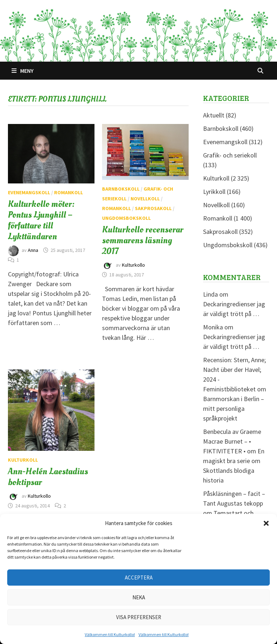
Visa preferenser (139, 617)
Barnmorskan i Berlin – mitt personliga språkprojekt (234, 408)
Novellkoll (145, 199)
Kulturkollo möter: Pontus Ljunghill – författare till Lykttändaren (41, 220)
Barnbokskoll (121, 189)
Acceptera (139, 578)
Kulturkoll (23, 460)
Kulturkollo (133, 265)
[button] (266, 523)
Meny (23, 71)
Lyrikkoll (214, 192)
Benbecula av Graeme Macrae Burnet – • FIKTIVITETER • (232, 441)
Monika (213, 327)
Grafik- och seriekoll (230, 155)
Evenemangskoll (29, 192)
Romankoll (69, 192)
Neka (139, 597)
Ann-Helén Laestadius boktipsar (48, 477)
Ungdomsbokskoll (126, 218)
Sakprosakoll (153, 208)
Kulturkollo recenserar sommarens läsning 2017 (143, 240)
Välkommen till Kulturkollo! (110, 634)
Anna (33, 250)
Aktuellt (214, 115)
